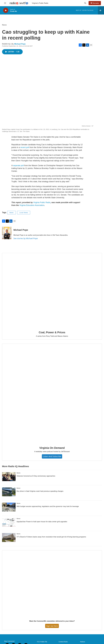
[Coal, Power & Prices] (52, 290)
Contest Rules (63, 642)
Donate (96, 3)
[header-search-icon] (85, 3)
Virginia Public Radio (42, 202)
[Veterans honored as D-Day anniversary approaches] (9, 477)
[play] (6, 10)
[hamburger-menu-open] (5, 3)
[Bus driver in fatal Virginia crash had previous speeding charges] (9, 492)
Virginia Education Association (32, 205)
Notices (83, 642)
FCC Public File (42, 642)
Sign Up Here (52, 626)
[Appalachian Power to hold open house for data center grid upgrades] (9, 522)
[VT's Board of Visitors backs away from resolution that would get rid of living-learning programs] (9, 537)
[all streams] (101, 10)
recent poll (25, 147)
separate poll (18, 166)
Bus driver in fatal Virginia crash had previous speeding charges (40, 491)
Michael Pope (20, 44)
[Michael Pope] (7, 233)
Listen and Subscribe (52, 456)
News (4, 25)
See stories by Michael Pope (26, 238)
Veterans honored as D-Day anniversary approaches (36, 476)
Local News (24, 213)
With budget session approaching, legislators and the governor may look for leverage (48, 506)
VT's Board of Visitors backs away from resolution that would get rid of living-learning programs (51, 537)
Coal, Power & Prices (52, 332)
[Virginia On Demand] (52, 394)
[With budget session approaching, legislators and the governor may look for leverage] (9, 507)
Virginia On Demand (52, 448)
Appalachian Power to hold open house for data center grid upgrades (42, 522)
